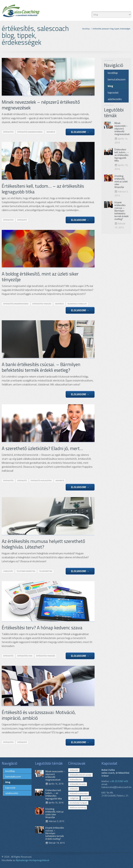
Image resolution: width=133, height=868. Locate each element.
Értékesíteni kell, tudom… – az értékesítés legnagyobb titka (122, 155)
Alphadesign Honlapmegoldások (33, 860)
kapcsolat (113, 93)
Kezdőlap (86, 29)
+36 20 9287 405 (119, 781)
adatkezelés (115, 99)
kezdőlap (113, 73)
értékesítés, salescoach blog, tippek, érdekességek (112, 29)
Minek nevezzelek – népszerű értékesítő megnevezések (122, 129)
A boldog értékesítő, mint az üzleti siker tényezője (121, 181)
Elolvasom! (80, 132)
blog (110, 86)
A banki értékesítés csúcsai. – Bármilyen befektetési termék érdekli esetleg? (121, 211)
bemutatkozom (117, 79)
